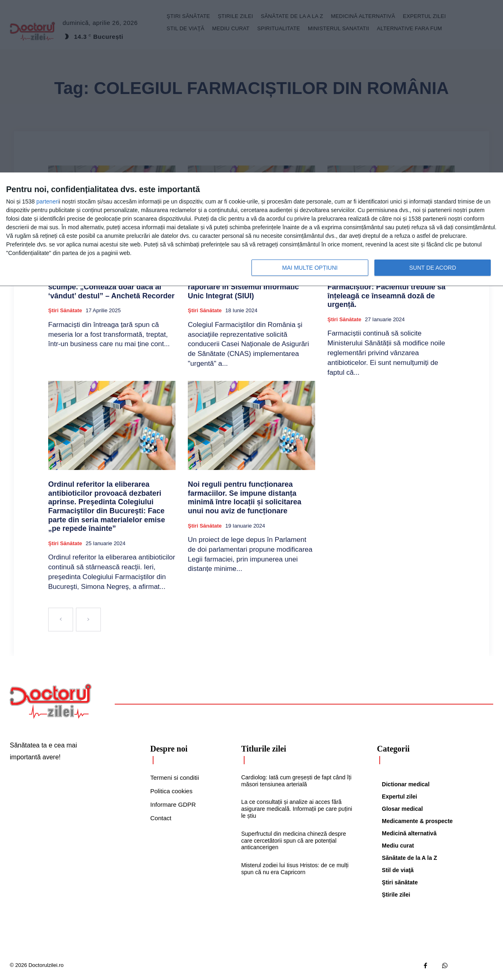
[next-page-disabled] (88, 620)
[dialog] (251, 229)
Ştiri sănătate (65, 310)
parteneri (48, 201)
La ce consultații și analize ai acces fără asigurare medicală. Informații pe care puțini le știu (297, 809)
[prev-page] (61, 620)
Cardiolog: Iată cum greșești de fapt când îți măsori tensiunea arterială (296, 781)
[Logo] (51, 701)
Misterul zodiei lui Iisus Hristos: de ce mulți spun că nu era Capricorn (295, 869)
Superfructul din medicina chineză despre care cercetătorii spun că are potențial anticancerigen (294, 841)
